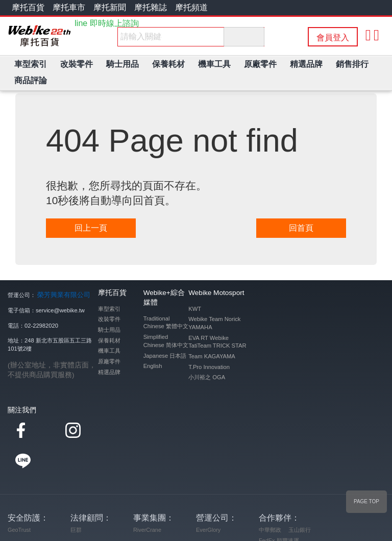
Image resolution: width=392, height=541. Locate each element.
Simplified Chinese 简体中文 (166, 341)
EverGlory (208, 498)
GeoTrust (19, 498)
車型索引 (109, 309)
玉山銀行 (300, 498)
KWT (195, 309)
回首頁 (301, 228)
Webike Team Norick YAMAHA (214, 323)
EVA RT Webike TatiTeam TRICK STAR (217, 342)
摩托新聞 (110, 7)
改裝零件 (109, 319)
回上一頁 (91, 228)
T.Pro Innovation (209, 367)
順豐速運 (288, 509)
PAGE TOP (366, 501)
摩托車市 (69, 7)
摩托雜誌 (151, 7)
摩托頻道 (191, 7)
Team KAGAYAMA (212, 356)
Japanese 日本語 (165, 356)
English (153, 366)
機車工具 (109, 351)
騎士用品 (109, 330)
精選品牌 (109, 372)
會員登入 (333, 38)
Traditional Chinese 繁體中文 (166, 323)
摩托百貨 (28, 7)
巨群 (76, 498)
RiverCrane (147, 498)
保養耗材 (109, 340)
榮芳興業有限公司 (60, 294)
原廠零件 (109, 361)
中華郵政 (270, 498)
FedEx (267, 509)
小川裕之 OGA (207, 377)
